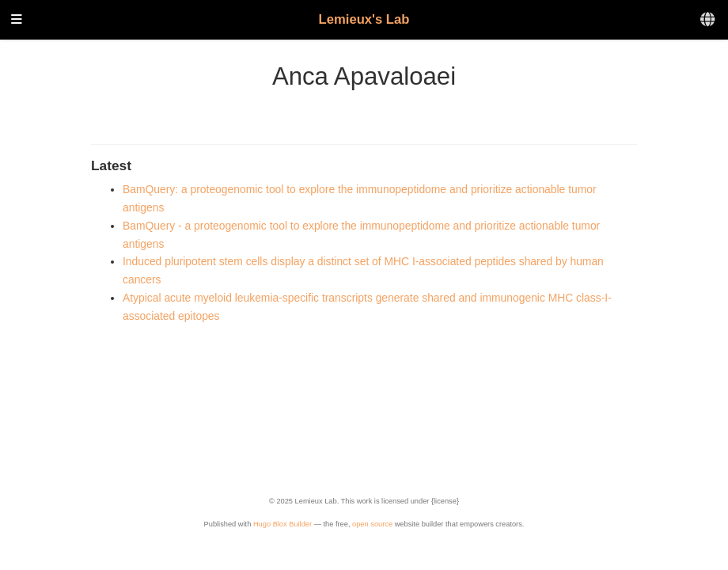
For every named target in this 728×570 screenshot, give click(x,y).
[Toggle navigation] (17, 20)
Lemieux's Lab (364, 19)
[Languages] (709, 20)
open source (372, 524)
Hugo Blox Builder (282, 524)
